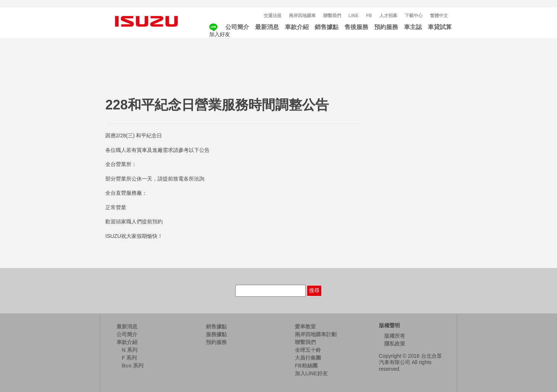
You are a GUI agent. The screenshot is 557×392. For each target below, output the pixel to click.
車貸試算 (440, 27)
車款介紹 (297, 27)
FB (369, 16)
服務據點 (216, 334)
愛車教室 (305, 326)
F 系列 (129, 358)
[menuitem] (439, 16)
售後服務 (356, 27)
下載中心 (414, 16)
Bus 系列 (133, 366)
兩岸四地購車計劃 (316, 334)
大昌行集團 (308, 358)
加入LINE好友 (311, 373)
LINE (354, 16)
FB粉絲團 (306, 366)
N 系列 (130, 350)
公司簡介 (237, 27)
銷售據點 (327, 27)
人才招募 (388, 16)
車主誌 (413, 27)
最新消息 (267, 27)
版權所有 (395, 336)
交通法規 (273, 16)
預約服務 (386, 27)
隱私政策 (395, 344)
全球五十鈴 (308, 350)
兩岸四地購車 (302, 16)
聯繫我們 (332, 16)
